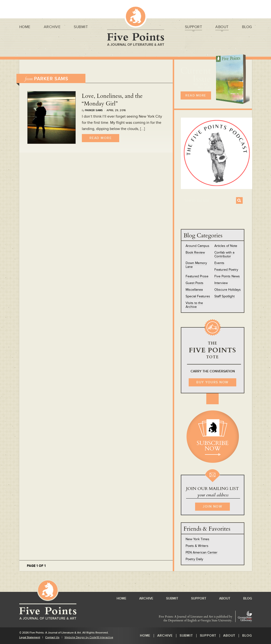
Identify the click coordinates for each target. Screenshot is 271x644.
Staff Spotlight (224, 296)
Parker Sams (94, 110)
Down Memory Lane (196, 265)
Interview (221, 283)
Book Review (195, 252)
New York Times (197, 539)
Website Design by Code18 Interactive (89, 637)
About (222, 28)
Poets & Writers (197, 546)
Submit (81, 27)
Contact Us (52, 637)
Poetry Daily (194, 559)
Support (194, 28)
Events (219, 263)
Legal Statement (30, 637)
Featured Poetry (226, 270)
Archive (52, 27)
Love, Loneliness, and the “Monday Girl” (112, 100)
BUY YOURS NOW (212, 382)
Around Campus (197, 246)
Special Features (198, 296)
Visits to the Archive (194, 305)
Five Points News (227, 276)
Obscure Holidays (228, 290)
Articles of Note (226, 246)
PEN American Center (202, 552)
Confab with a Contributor (224, 254)
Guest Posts (195, 283)
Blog (247, 27)
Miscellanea (194, 290)
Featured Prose (197, 276)
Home (25, 27)
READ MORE (196, 95)
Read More (101, 138)
